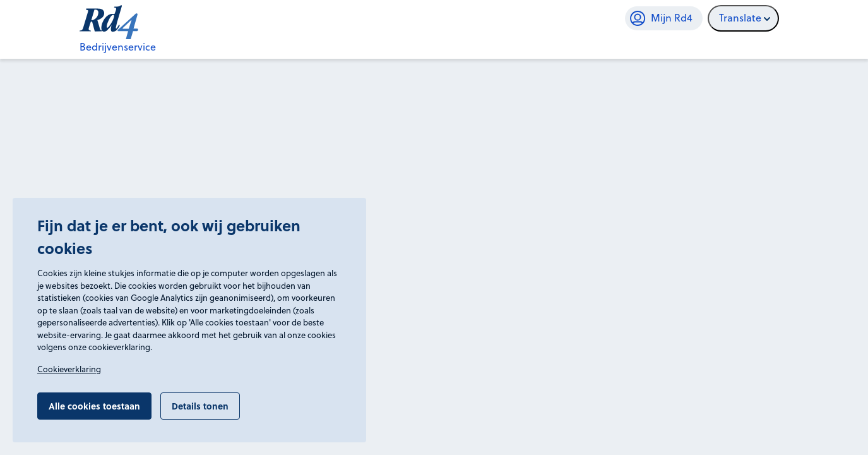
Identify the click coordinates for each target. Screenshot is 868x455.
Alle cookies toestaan (94, 406)
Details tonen (200, 406)
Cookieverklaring (69, 369)
